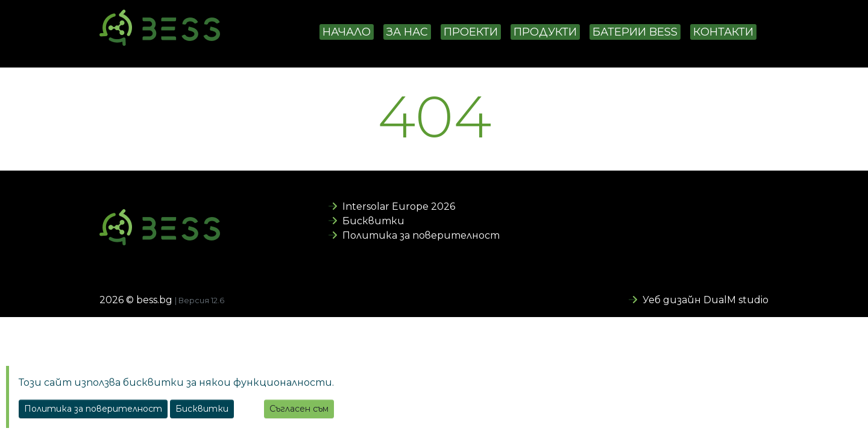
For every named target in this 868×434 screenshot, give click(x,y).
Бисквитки (366, 221)
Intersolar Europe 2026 (392, 206)
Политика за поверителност (414, 235)
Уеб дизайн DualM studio (699, 300)
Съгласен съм (299, 409)
